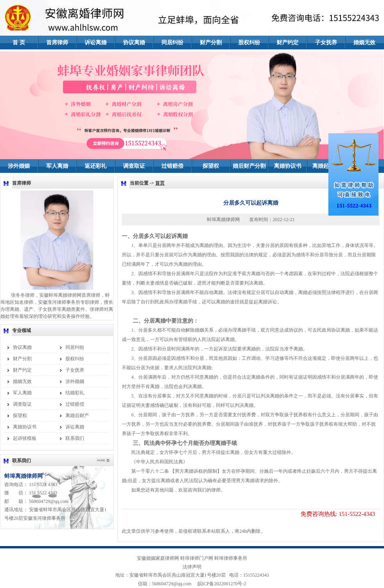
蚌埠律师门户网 (197, 558)
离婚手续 (188, 302)
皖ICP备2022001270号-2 (220, 584)
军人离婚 (57, 166)
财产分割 (211, 43)
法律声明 (192, 567)
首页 (160, 183)
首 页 (19, 43)
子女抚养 (326, 43)
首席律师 (57, 43)
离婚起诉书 (326, 166)
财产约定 (288, 43)
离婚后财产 (77, 416)
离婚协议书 (288, 166)
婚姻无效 (364, 43)
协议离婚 (134, 43)
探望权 (211, 166)
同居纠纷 (172, 43)
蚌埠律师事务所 (231, 558)
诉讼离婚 (96, 43)
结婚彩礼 (75, 393)
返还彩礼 (96, 166)
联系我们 (75, 438)
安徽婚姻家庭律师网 (158, 558)
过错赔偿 (172, 166)
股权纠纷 (249, 43)
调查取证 (134, 166)
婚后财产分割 (249, 166)
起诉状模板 (25, 438)
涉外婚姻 (19, 166)
